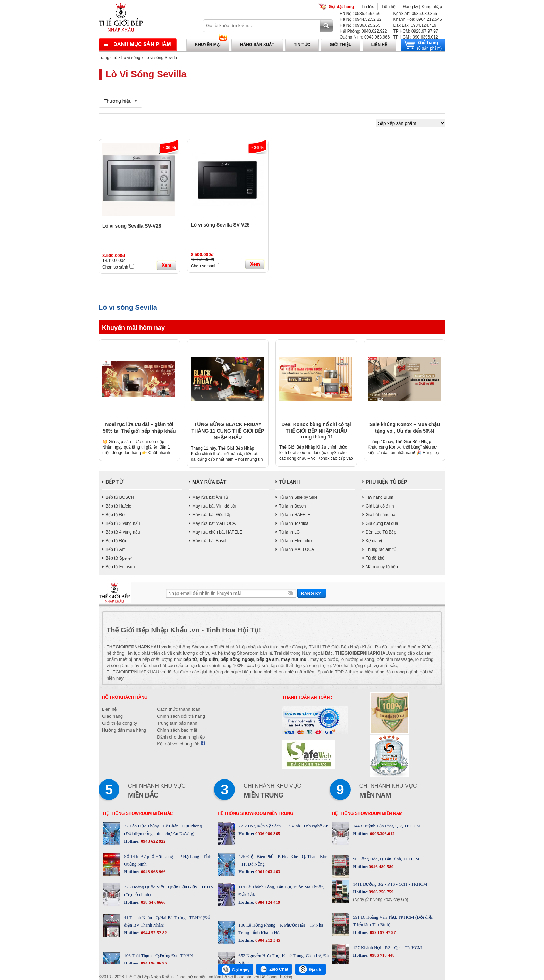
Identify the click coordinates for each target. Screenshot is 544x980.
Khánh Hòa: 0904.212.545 (417, 19)
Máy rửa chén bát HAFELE (217, 532)
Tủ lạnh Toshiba (294, 523)
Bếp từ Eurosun (120, 567)
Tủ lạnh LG (289, 532)
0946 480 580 (381, 866)
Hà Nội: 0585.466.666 (360, 14)
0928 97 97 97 (382, 932)
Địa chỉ (311, 969)
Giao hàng (112, 716)
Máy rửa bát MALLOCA (214, 523)
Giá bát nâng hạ (381, 515)
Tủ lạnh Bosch (292, 506)
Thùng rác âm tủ (381, 549)
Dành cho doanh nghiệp (181, 737)
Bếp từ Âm (116, 549)
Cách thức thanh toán (178, 709)
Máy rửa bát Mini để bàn (215, 506)
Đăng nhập (432, 7)
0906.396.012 (382, 833)
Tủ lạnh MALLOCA (296, 549)
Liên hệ (389, 7)
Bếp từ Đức (116, 541)
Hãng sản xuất (257, 45)
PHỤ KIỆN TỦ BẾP (386, 482)
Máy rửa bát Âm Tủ (210, 497)
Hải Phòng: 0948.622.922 (363, 31)
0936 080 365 (267, 833)
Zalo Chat (274, 969)
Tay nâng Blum (379, 497)
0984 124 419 (267, 902)
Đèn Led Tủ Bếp (381, 532)
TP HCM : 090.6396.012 (415, 37)
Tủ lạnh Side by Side (298, 497)
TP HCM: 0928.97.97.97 (415, 31)
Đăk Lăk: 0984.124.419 (415, 25)
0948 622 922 (153, 841)
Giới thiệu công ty (120, 723)
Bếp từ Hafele (118, 506)
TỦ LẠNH (289, 482)
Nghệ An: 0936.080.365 (415, 14)
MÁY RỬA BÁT (209, 482)
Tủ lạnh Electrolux (296, 541)
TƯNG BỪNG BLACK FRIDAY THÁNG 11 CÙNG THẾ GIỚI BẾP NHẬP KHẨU (228, 431)
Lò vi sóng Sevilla (160, 58)
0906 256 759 (381, 892)
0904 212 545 (267, 940)
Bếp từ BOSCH (120, 497)
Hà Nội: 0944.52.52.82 (360, 19)
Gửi (312, 593)
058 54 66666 (153, 902)
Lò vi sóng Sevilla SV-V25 (220, 225)
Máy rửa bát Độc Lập (212, 515)
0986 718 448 (382, 955)
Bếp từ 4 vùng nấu (123, 532)
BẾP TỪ (114, 482)
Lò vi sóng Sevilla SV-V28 (132, 226)
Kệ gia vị (374, 541)
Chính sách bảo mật (177, 730)
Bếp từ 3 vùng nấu (123, 523)
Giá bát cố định (380, 506)
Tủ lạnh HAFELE (295, 515)
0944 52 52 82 (153, 933)
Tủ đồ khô (375, 558)
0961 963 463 (267, 872)
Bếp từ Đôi (116, 515)
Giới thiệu (341, 45)
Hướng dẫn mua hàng (124, 730)
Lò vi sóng (131, 58)
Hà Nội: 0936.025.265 (360, 25)
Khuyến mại (208, 45)
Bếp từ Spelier (119, 558)
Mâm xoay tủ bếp (382, 567)
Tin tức (368, 7)
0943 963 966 (153, 872)
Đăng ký (410, 7)
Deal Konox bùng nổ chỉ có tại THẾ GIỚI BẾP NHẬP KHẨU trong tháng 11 (316, 431)
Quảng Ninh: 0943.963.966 (365, 37)
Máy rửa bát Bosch (210, 541)
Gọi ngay (236, 970)
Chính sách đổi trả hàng (181, 716)
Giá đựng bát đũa (382, 523)
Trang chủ (108, 58)
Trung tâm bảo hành (177, 723)
